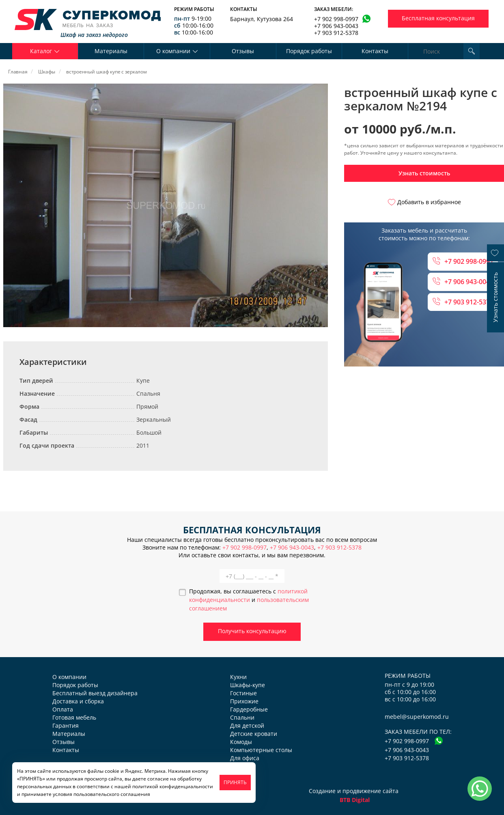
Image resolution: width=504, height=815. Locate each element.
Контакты (375, 51)
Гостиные (243, 693)
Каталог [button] (45, 51)
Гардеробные (249, 709)
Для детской (247, 726)
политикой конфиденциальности (173, 786)
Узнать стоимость (424, 173)
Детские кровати (254, 734)
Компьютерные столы (261, 750)
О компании (69, 677)
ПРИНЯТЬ (235, 782)
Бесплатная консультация (438, 18)
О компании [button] (177, 51)
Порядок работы (309, 51)
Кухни (238, 677)
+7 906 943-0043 (336, 26)
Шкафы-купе (248, 685)
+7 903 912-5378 (336, 33)
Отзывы (243, 51)
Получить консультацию (252, 631)
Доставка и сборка (78, 701)
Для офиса (245, 758)
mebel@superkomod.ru (417, 717)
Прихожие (244, 701)
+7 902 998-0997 (336, 19)
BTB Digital (355, 800)
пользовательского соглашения (112, 794)
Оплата (63, 709)
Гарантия (66, 726)
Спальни (242, 717)
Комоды (241, 742)
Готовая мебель (74, 717)
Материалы (111, 51)
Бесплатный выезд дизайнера (95, 693)
